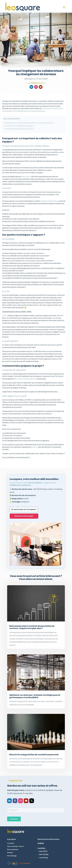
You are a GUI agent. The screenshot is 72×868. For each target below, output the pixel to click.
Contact (11, 843)
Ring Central (26, 177)
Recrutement (13, 849)
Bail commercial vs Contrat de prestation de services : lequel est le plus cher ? (32, 627)
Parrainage (12, 856)
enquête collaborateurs (49, 201)
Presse (10, 853)
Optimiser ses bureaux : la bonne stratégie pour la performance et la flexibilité (35, 696)
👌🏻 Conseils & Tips (36, 83)
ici (30, 457)
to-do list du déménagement (26, 379)
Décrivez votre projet (24, 516)
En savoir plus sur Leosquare (24, 509)
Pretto (4, 315)
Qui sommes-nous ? (16, 846)
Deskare (35, 447)
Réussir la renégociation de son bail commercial (34, 755)
